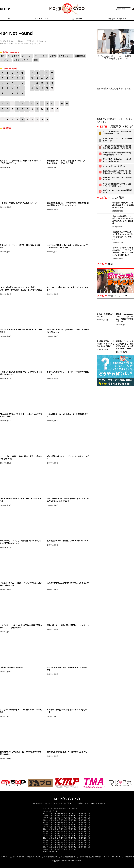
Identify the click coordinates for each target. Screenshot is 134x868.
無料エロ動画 (14, 56)
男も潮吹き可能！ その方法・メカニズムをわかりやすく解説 (105, 344)
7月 (69, 813)
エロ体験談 (80, 56)
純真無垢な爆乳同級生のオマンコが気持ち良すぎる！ (68, 752)
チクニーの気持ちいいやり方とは (114, 166)
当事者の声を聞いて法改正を (11, 667)
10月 (59, 813)
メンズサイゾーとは (6, 857)
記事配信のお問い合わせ (71, 857)
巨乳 (36, 60)
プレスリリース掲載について (125, 857)
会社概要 (22, 857)
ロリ (3, 56)
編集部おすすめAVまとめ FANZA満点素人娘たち (118, 191)
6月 (72, 813)
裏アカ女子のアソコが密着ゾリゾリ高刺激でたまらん (68, 541)
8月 (66, 813)
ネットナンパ (41, 56)
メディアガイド (84, 857)
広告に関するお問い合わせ (54, 857)
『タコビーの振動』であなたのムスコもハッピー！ (20, 203)
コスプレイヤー (65, 56)
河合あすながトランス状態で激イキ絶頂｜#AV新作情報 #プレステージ (117, 154)
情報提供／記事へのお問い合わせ (35, 857)
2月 (53, 811)
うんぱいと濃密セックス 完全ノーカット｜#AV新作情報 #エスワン (117, 133)
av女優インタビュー (23, 60)
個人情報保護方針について (97, 857)
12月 (50, 813)
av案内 (53, 56)
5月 (75, 813)
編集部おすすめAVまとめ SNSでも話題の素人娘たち (117, 179)
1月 (57, 811)
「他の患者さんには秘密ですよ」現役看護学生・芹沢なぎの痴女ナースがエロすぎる (117, 147)
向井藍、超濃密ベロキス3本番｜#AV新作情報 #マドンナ (117, 140)
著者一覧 (16, 857)
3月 (50, 811)
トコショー (6, 60)
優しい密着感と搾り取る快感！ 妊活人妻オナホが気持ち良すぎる (117, 160)
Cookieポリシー (111, 857)
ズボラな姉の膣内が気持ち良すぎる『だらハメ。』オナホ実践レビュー (117, 185)
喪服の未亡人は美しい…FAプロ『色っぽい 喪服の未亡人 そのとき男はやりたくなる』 (117, 172)
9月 (62, 813)
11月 (54, 813)
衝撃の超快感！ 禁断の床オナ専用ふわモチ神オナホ (68, 625)
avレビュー (27, 56)
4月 (79, 813)
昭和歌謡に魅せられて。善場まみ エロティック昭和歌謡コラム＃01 (123, 205)
